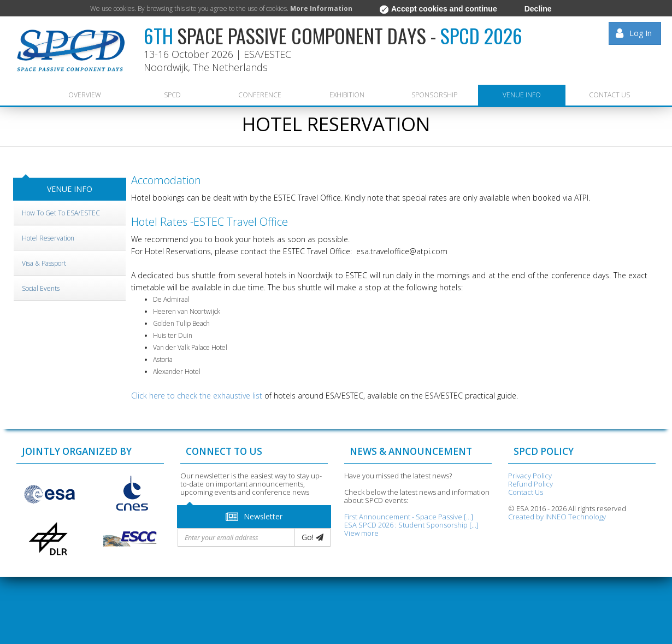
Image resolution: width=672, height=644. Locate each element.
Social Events (41, 288)
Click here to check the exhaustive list (197, 396)
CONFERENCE (260, 95)
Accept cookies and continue (438, 9)
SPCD (172, 95)
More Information (321, 8)
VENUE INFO (522, 95)
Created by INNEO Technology (557, 517)
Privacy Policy (530, 476)
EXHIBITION (347, 95)
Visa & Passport (44, 263)
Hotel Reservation (48, 238)
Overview (85, 95)
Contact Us (526, 492)
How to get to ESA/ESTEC (61, 213)
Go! (313, 537)
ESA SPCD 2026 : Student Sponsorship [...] (411, 525)
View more (361, 533)
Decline (538, 9)
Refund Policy (530, 484)
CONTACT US (609, 95)
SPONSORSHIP (434, 95)
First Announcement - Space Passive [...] (409, 517)
